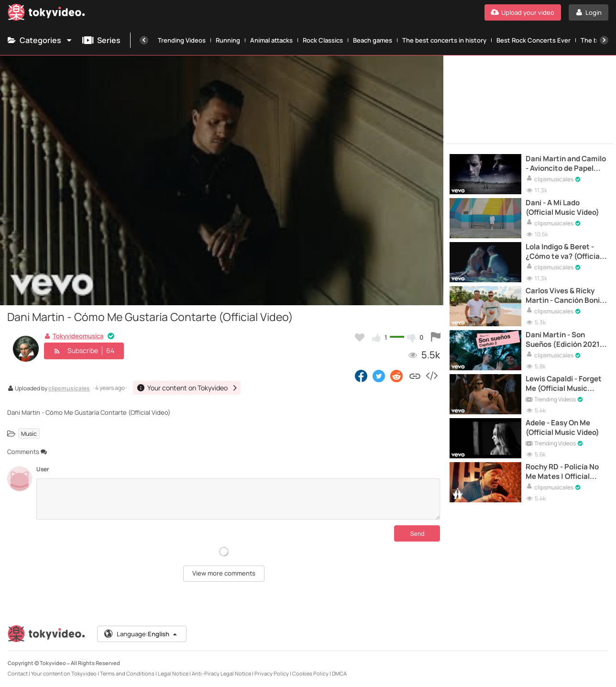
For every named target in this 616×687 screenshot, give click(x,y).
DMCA (339, 673)
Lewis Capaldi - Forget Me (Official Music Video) (564, 384)
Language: (141, 634)
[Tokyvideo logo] (46, 14)
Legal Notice (173, 673)
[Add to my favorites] (360, 337)
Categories (40, 40)
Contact (18, 673)
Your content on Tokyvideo (64, 673)
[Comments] (238, 499)
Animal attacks (271, 40)
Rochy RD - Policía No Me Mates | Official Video (562, 472)
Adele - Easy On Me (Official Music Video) (562, 428)
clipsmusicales (69, 389)
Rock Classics (323, 40)
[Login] (588, 12)
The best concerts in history (444, 40)
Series (101, 40)
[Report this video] (436, 337)
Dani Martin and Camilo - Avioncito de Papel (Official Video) (566, 164)
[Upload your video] (523, 12)
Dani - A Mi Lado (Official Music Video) (562, 208)
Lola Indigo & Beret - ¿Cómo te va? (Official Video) (564, 252)
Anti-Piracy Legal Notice (221, 673)
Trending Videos (182, 40)
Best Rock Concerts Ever (533, 40)
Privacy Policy (272, 673)
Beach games (373, 40)
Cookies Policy (310, 673)
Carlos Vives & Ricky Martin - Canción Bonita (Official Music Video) (566, 296)
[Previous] (144, 40)
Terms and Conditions (127, 673)
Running (228, 40)
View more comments (224, 573)
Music (29, 433)
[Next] (604, 40)
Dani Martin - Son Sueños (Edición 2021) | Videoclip (566, 340)
